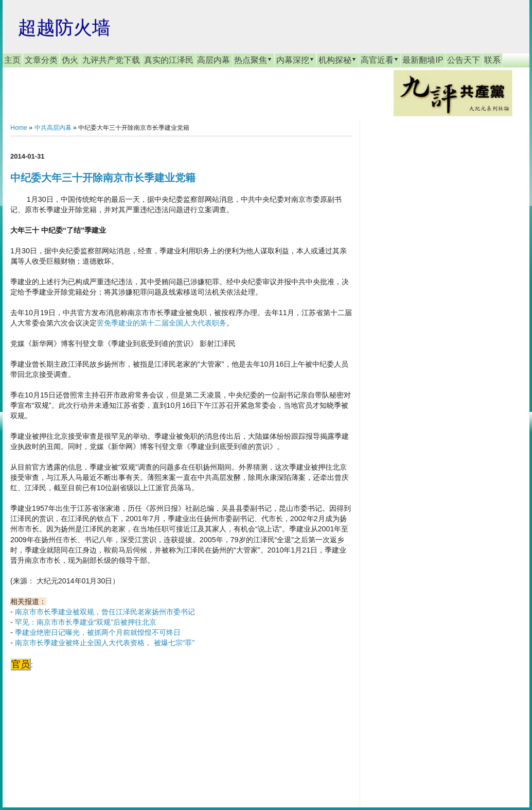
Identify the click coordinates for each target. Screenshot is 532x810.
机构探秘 (338, 60)
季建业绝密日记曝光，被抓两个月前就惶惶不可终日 (98, 632)
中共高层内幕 (53, 128)
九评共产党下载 (111, 60)
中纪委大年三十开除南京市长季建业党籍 (103, 178)
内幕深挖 (295, 60)
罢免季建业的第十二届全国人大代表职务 (162, 323)
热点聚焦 (253, 60)
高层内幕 (214, 60)
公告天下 (464, 60)
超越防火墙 (64, 28)
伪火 (70, 60)
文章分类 (41, 60)
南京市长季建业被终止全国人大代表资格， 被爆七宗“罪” (105, 643)
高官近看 (380, 60)
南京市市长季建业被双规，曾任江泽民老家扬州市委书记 (105, 612)
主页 (12, 60)
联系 (492, 60)
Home (19, 128)
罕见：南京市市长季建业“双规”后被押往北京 (86, 622)
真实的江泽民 (169, 60)
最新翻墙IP (423, 60)
